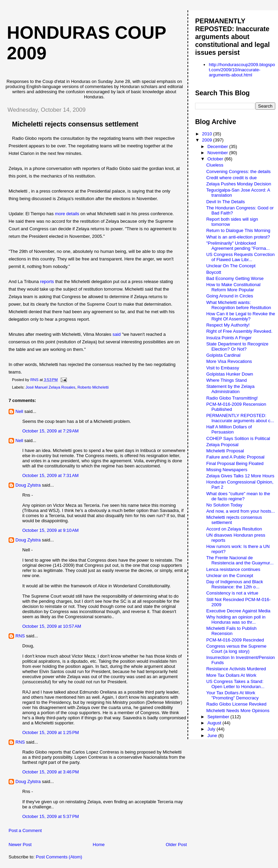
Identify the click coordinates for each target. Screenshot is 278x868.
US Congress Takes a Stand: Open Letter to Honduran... (235, 684)
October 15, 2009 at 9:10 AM (50, 530)
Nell (19, 411)
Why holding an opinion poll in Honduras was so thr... (236, 620)
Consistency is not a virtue (232, 593)
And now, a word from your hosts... (241, 511)
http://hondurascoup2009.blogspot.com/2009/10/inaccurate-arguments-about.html (242, 70)
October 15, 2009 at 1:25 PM (51, 732)
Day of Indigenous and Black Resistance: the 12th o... (235, 584)
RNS (20, 636)
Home (99, 845)
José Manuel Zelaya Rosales (51, 387)
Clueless (215, 165)
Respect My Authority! (228, 325)
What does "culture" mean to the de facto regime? (238, 496)
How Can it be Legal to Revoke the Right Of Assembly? (241, 316)
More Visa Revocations (229, 361)
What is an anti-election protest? (238, 237)
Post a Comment (25, 830)
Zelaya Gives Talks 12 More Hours (240, 476)
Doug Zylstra (28, 485)
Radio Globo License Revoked (237, 704)
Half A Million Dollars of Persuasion (229, 429)
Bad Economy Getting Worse (235, 278)
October (216, 159)
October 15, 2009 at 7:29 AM (50, 431)
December (218, 146)
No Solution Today (224, 505)
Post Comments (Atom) (59, 857)
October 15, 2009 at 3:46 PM (51, 772)
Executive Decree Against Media (238, 611)
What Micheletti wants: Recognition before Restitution (239, 305)
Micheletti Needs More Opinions (238, 711)
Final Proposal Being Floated (235, 463)
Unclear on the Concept (230, 576)
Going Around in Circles (230, 296)
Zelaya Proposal (222, 445)
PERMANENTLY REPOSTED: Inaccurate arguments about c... (240, 418)
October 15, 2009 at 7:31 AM (50, 475)
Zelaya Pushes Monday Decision (239, 184)
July (212, 729)
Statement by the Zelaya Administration (231, 389)
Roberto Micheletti (93, 387)
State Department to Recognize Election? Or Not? (237, 346)
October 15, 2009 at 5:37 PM (51, 816)
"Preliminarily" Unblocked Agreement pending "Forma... (238, 246)
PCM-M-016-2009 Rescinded (235, 640)
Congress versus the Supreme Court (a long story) (237, 649)
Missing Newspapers (227, 470)
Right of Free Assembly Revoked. (239, 331)
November (218, 153)
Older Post (176, 845)
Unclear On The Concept (231, 266)
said (117, 334)
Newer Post (20, 845)
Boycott (214, 272)
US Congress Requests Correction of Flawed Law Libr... (240, 257)
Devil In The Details (226, 202)
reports (47, 282)
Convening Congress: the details (239, 172)
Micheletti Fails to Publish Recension (232, 631)
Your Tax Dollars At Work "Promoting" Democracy (233, 695)
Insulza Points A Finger (229, 338)
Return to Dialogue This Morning (238, 230)
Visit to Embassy (223, 368)
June (213, 736)
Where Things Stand (227, 380)
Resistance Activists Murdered (236, 669)
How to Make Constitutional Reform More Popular (233, 287)
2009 (208, 140)
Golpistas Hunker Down (230, 374)
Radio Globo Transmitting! (232, 398)
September (219, 717)
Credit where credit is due (232, 178)
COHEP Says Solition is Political (238, 438)
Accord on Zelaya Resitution (234, 529)
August (215, 723)
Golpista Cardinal (223, 355)
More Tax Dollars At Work (231, 675)
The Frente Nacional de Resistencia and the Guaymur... (240, 560)
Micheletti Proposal (225, 451)
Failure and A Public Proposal (235, 457)
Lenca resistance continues (233, 569)
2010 (208, 134)
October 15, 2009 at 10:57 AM (52, 626)
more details (67, 214)
